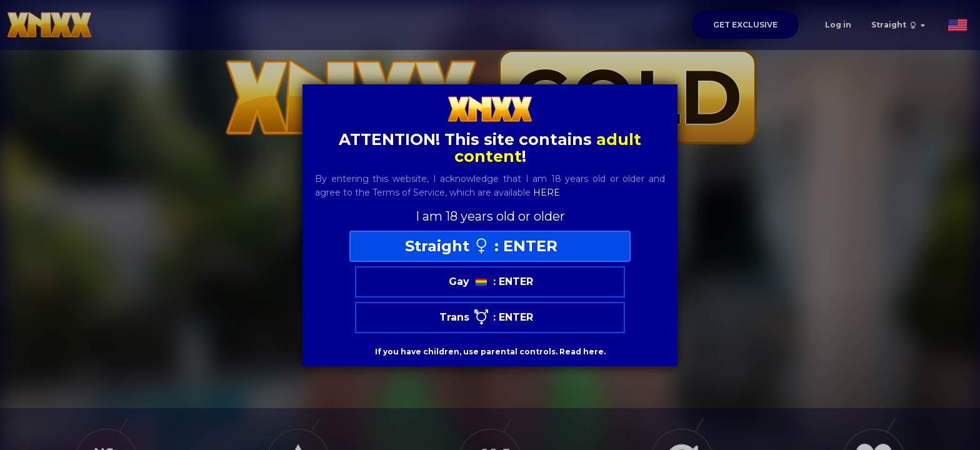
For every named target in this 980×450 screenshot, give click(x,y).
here (547, 192)
